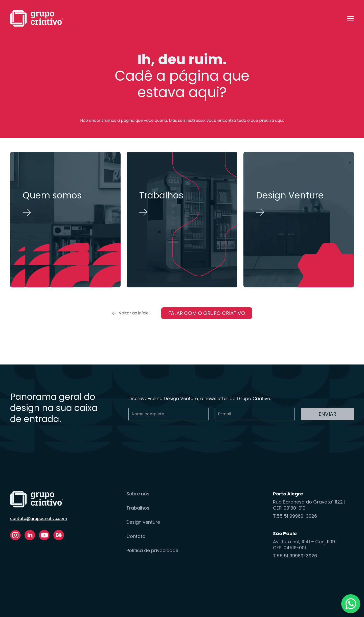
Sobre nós (138, 494)
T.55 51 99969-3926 (295, 516)
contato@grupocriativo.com (39, 519)
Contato (136, 536)
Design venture (143, 522)
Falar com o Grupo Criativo (207, 313)
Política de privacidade (152, 551)
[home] (37, 18)
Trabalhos (138, 508)
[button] (350, 19)
